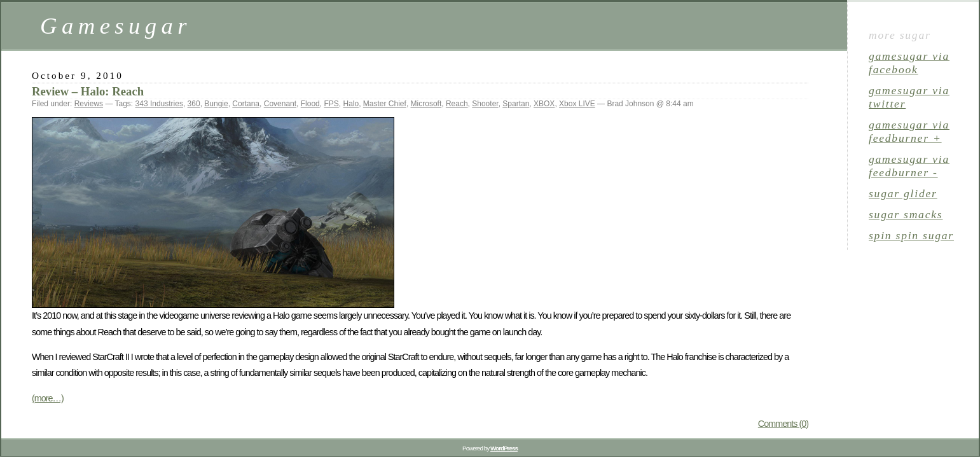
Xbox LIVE (577, 104)
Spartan (516, 104)
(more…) (48, 398)
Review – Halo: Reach (88, 91)
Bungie (216, 104)
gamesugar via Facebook (909, 63)
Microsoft (426, 104)
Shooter (485, 104)
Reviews (89, 104)
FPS (331, 104)
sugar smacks (906, 214)
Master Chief (385, 104)
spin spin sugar (911, 235)
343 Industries (159, 104)
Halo (351, 104)
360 (194, 104)
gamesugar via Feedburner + (909, 131)
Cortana (246, 104)
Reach (457, 104)
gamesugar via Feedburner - (909, 166)
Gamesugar (116, 26)
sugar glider (903, 193)
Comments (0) (783, 424)
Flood (310, 104)
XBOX (544, 104)
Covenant (280, 104)
